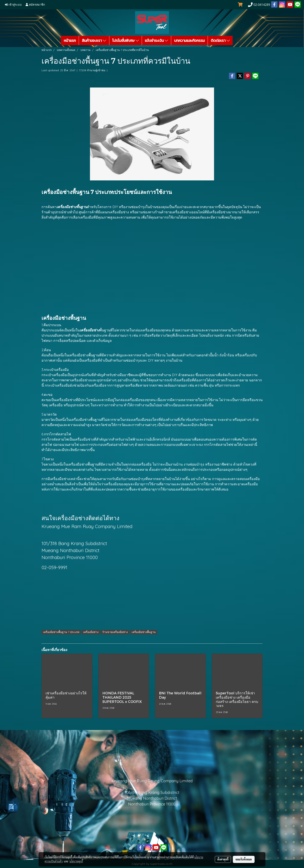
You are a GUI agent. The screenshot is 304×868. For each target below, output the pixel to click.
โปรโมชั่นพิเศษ (126, 40)
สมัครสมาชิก (35, 5)
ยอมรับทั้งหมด (244, 859)
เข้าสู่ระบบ (13, 5)
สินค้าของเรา (94, 40)
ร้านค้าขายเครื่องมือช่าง (173, 212)
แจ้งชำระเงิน (156, 40)
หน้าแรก (70, 40)
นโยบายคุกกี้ (76, 861)
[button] (239, 40)
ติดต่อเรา (220, 40)
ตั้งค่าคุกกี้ (223, 859)
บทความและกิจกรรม (189, 40)
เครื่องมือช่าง (60, 479)
